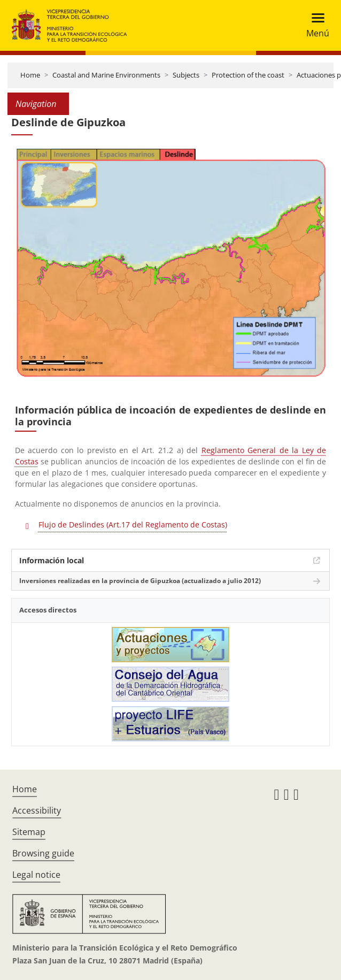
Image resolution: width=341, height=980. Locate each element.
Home (30, 75)
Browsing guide (43, 853)
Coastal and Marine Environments (106, 75)
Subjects (186, 75)
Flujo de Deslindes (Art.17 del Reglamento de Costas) (133, 525)
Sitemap (29, 832)
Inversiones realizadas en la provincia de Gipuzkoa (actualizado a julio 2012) (140, 581)
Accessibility (37, 810)
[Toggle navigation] (315, 25)
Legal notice (36, 875)
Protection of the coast (248, 75)
